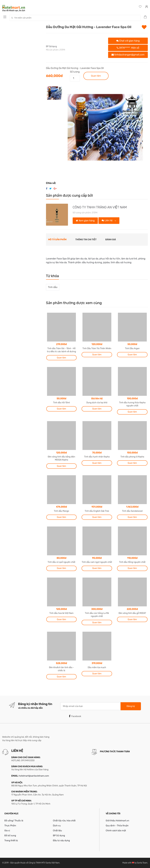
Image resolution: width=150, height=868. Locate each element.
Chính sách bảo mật (116, 831)
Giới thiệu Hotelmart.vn (117, 821)
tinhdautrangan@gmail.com (128, 55)
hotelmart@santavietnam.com (34, 776)
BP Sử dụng (51, 46)
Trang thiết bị (11, 840)
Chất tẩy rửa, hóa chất (64, 821)
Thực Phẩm (10, 826)
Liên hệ (107, 220)
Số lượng (75, 72)
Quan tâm (96, 76)
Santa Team (142, 863)
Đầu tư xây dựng (61, 840)
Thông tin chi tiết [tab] (86, 240)
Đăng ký (131, 706)
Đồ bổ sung (10, 836)
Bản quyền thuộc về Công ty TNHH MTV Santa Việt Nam (35, 863)
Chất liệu (57, 831)
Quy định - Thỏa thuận (117, 826)
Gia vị (7, 831)
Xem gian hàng (85, 221)
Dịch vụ (57, 826)
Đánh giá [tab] (111, 240)
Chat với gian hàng (128, 41)
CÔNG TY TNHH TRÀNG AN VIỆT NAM (100, 207)
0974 (128, 48)
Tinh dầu (53, 287)
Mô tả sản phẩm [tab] (57, 240)
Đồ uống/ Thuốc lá (14, 821)
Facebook (75, 716)
